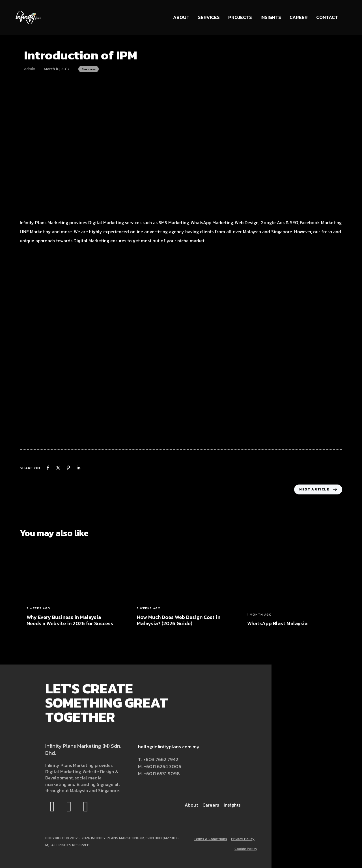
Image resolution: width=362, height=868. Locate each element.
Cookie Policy (245, 849)
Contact (327, 17)
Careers (210, 805)
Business (89, 69)
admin (30, 69)
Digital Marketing (91, 241)
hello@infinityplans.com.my (169, 747)
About (181, 17)
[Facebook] (48, 468)
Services (209, 17)
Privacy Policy (242, 839)
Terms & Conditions (208, 839)
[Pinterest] (68, 468)
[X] (58, 468)
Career (299, 17)
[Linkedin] (78, 468)
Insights (271, 17)
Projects (240, 17)
